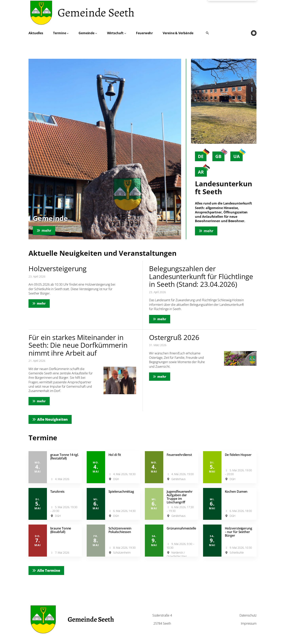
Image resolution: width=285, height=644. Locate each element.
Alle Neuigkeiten (52, 419)
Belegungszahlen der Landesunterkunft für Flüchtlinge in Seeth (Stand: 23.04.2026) (201, 276)
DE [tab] (202, 155)
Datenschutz (248, 615)
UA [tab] (238, 155)
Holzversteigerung (57, 268)
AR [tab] (202, 171)
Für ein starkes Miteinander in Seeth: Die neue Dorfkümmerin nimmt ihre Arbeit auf (78, 345)
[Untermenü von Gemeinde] (96, 33)
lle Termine (49, 570)
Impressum (249, 623)
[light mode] (254, 33)
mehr (43, 303)
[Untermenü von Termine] (68, 33)
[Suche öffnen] (207, 33)
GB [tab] (220, 155)
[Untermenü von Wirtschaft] (125, 33)
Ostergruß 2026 (174, 337)
